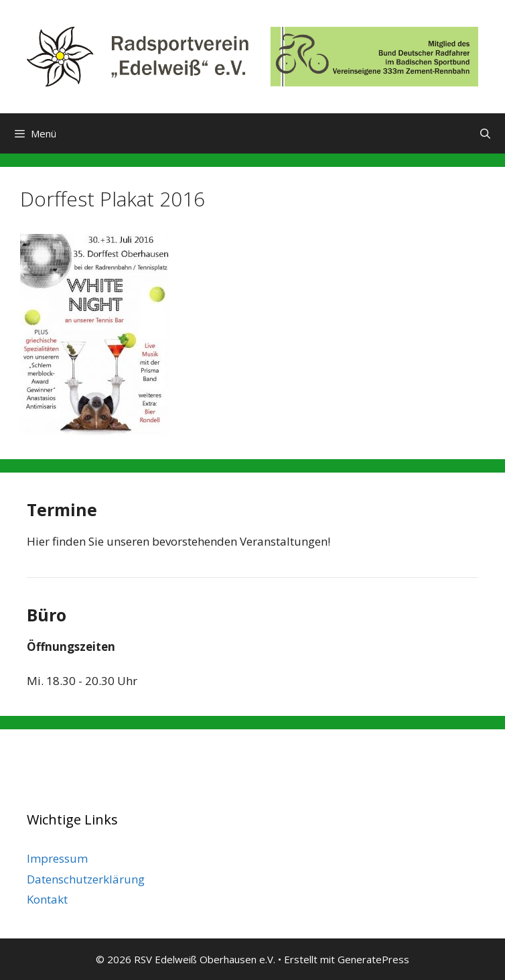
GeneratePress (373, 959)
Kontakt (47, 899)
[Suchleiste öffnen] (485, 133)
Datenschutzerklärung (86, 879)
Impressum (57, 858)
